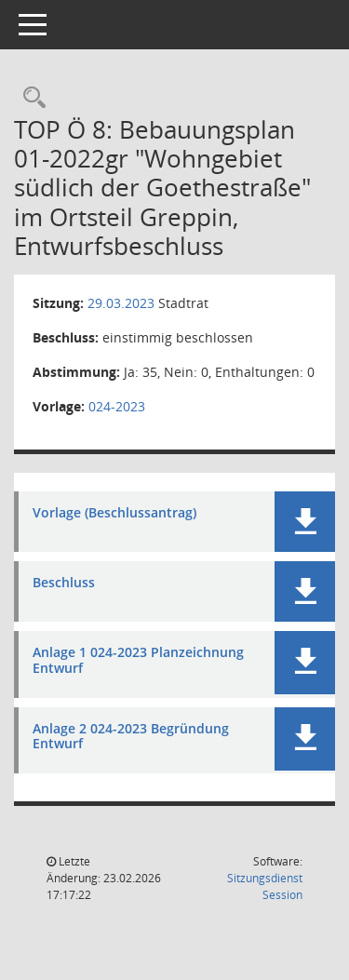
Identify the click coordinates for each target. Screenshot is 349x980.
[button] (305, 522)
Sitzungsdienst (265, 886)
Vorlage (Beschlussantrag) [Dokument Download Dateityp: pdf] (114, 513)
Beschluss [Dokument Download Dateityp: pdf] (64, 583)
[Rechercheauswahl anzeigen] (30, 98)
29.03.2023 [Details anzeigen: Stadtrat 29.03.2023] (121, 303)
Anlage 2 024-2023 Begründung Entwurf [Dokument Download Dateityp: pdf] (131, 737)
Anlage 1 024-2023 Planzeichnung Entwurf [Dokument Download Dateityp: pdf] (138, 661)
